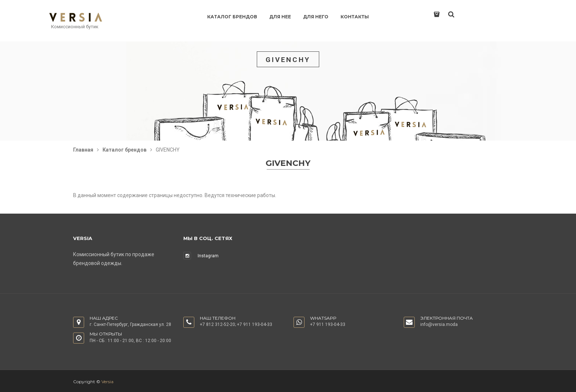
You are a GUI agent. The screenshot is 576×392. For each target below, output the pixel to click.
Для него (316, 17)
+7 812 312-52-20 (217, 324)
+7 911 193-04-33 (255, 324)
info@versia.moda (439, 324)
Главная (83, 150)
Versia (107, 382)
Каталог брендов (232, 17)
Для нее (280, 17)
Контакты (355, 17)
